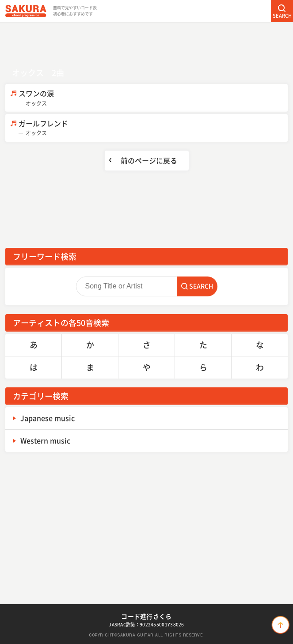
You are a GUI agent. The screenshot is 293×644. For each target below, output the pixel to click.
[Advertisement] (147, 42)
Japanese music (48, 418)
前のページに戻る (149, 160)
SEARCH (282, 16)
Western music (45, 440)
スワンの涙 (153, 98)
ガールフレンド (153, 128)
